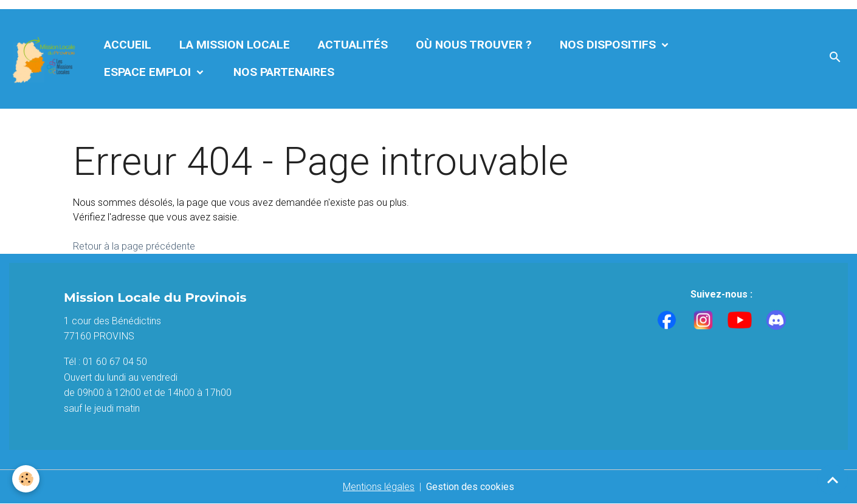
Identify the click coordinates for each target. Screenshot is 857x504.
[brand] (45, 59)
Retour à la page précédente (134, 246)
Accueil (128, 45)
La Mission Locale (235, 45)
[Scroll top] (833, 480)
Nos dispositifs (609, 45)
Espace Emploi (149, 72)
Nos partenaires (284, 72)
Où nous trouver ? (474, 45)
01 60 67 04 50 (115, 362)
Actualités (353, 45)
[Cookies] (26, 479)
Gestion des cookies (470, 487)
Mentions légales (379, 487)
